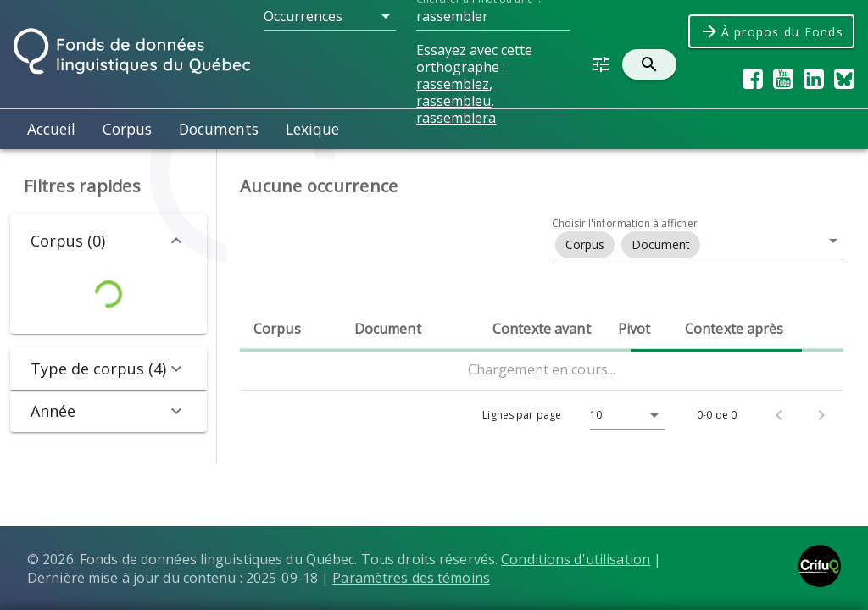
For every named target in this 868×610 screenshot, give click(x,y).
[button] (330, 16)
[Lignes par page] (623, 415)
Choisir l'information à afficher (625, 223)
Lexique (312, 129)
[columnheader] (290, 329)
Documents (219, 129)
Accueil (51, 129)
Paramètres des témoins (411, 578)
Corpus (127, 129)
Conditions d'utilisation (576, 559)
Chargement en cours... (542, 369)
